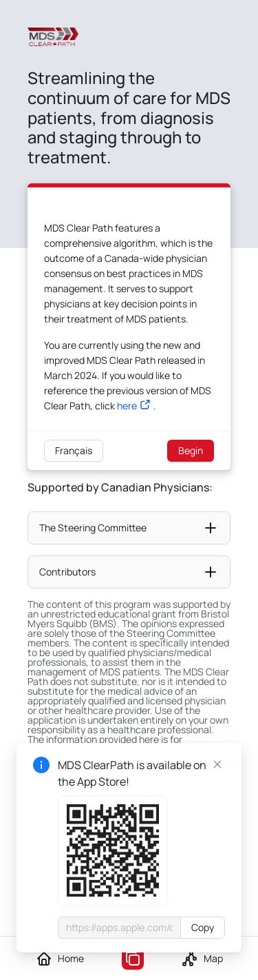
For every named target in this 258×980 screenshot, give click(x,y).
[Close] (217, 764)
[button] (129, 528)
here (127, 406)
